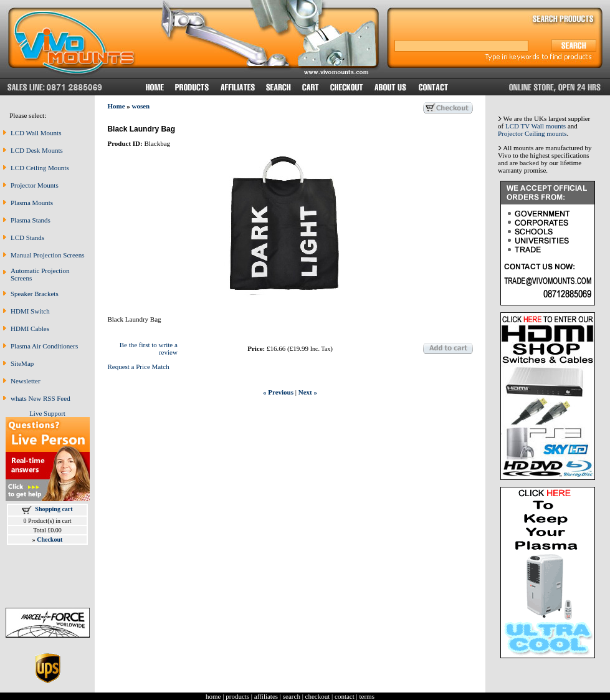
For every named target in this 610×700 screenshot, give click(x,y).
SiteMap (22, 363)
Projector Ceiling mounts (532, 133)
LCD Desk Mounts (37, 150)
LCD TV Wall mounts (536, 126)
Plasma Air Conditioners (44, 346)
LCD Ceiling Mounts (40, 168)
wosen (141, 106)
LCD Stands (27, 237)
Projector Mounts (35, 185)
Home (116, 106)
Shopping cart (54, 509)
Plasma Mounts (32, 203)
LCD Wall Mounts (36, 133)
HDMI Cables (30, 328)
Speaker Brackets (35, 294)
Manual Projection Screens (48, 255)
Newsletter (26, 381)
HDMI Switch (30, 311)
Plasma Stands (31, 220)
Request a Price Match (138, 367)
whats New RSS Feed (41, 398)
